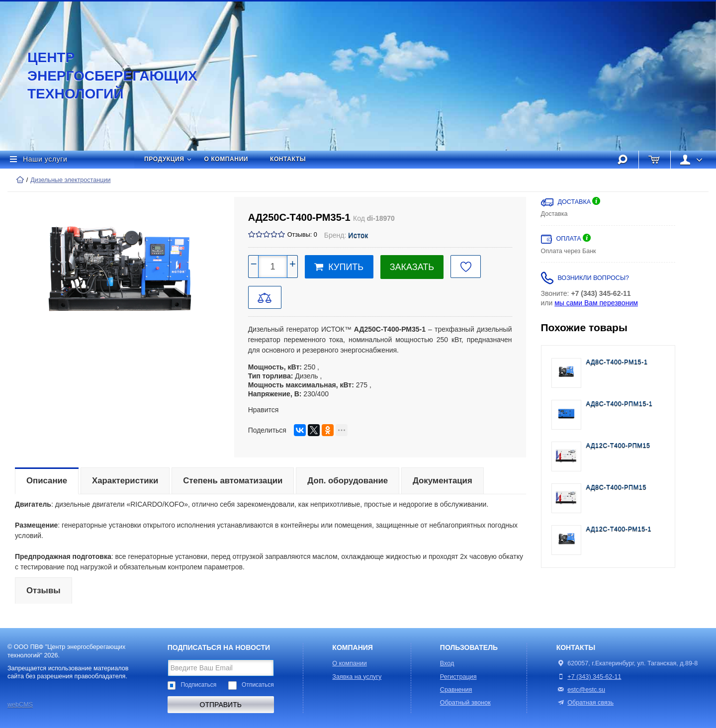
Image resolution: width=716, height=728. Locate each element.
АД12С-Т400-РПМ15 (618, 446)
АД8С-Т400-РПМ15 (617, 487)
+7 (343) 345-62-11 (594, 677)
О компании (226, 159)
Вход (447, 663)
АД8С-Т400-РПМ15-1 (620, 404)
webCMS (20, 705)
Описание (47, 481)
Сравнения (456, 690)
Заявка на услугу (357, 677)
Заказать (412, 267)
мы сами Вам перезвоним (596, 303)
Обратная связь (585, 703)
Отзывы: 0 (302, 235)
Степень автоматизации (233, 481)
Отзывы (44, 591)
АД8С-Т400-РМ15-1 (617, 362)
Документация (443, 481)
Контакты (288, 159)
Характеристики (125, 481)
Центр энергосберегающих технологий (102, 76)
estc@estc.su (586, 690)
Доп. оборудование (348, 481)
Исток (358, 235)
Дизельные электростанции (70, 180)
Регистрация (458, 677)
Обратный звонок (465, 703)
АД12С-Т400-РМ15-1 (619, 529)
